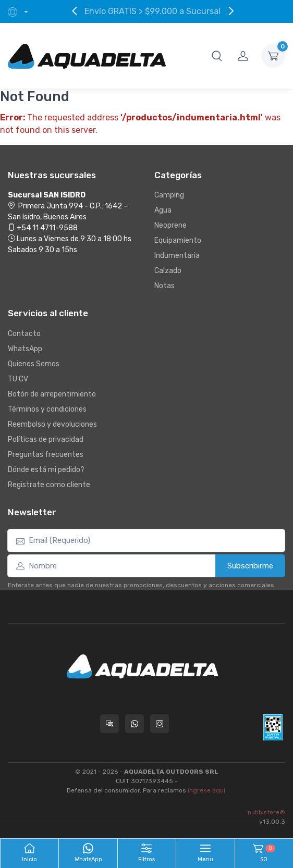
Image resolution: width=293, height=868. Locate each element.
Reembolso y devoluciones (52, 424)
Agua (163, 210)
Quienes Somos (34, 364)
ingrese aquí (206, 790)
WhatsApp (25, 349)
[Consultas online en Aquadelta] (109, 724)
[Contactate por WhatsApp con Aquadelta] (135, 724)
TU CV (18, 379)
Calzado (168, 271)
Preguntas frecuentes (46, 455)
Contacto (24, 334)
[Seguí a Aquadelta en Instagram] (160, 724)
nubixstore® (266, 812)
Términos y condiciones (47, 409)
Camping (169, 195)
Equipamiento (178, 240)
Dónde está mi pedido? (46, 470)
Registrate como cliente (49, 485)
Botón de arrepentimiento (52, 394)
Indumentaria (177, 256)
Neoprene (170, 225)
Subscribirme (250, 566)
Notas (164, 286)
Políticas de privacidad (46, 439)
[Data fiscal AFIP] (273, 727)
